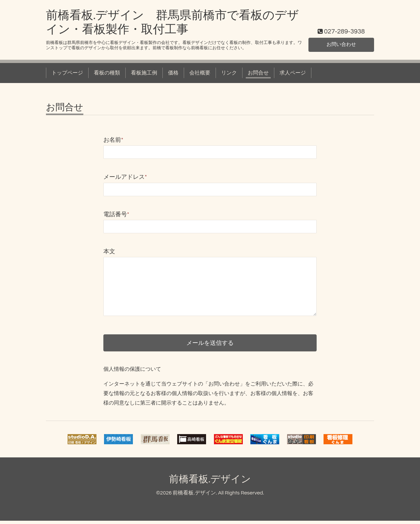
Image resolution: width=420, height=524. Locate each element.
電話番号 (116, 214)
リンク (229, 73)
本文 (109, 252)
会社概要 (200, 73)
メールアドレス (125, 177)
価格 (173, 73)
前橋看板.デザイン (210, 482)
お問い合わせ (341, 44)
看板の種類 (107, 73)
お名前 (113, 140)
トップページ (67, 73)
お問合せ (258, 73)
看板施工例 (144, 73)
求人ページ (293, 73)
